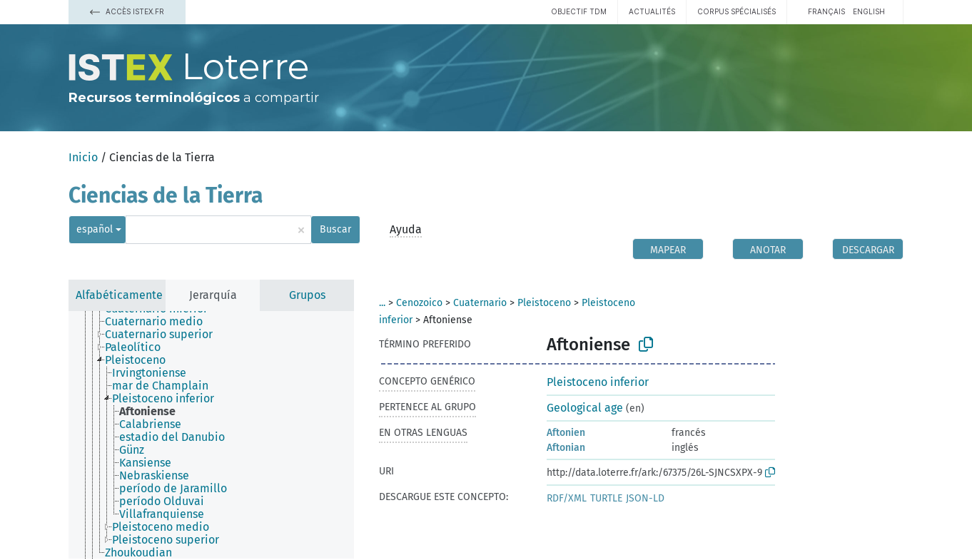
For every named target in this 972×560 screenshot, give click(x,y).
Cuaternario (480, 303)
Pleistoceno (544, 303)
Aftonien (566, 433)
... (382, 303)
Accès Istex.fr (127, 11)
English (869, 11)
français (826, 11)
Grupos (307, 295)
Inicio (83, 157)
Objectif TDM (579, 11)
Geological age (585, 408)
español (95, 229)
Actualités (652, 11)
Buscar (335, 229)
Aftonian (566, 448)
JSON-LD (645, 498)
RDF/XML (567, 498)
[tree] (211, 435)
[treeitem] (160, 322)
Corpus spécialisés (736, 11)
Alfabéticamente (119, 295)
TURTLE (606, 498)
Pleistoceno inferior (598, 382)
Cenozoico (419, 303)
